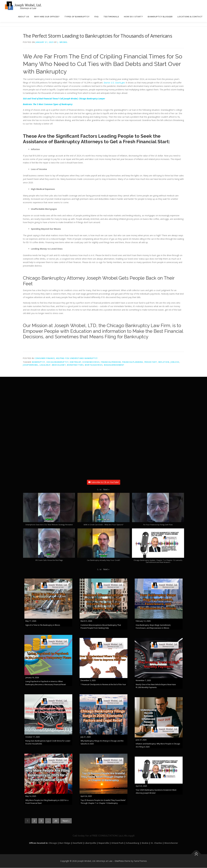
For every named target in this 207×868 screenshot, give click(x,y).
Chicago (53, 843)
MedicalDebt (59, 365)
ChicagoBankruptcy (58, 362)
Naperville (104, 843)
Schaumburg (133, 843)
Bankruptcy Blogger (160, 17)
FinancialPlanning (133, 362)
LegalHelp (45, 365)
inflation (164, 362)
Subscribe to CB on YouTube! (104, 482)
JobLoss (175, 362)
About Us (24, 17)
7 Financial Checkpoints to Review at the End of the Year (103, 684)
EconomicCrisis (91, 362)
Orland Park (118, 843)
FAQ (97, 17)
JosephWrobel (31, 365)
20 (56, 821)
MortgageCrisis (94, 365)
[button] (106, 490)
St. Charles (156, 843)
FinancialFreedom (111, 362)
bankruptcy (39, 362)
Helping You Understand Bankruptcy (77, 358)
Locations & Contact (190, 17)
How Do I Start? (133, 17)
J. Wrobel (63, 42)
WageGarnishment (114, 365)
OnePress (119, 861)
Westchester (171, 843)
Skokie (145, 843)
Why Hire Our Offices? (47, 17)
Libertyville (90, 843)
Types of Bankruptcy (77, 17)
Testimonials (111, 17)
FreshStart (151, 362)
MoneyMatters (75, 365)
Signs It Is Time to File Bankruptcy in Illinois (43, 625)
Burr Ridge (65, 843)
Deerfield (77, 843)
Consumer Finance (45, 358)
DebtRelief (76, 362)
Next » (66, 821)
